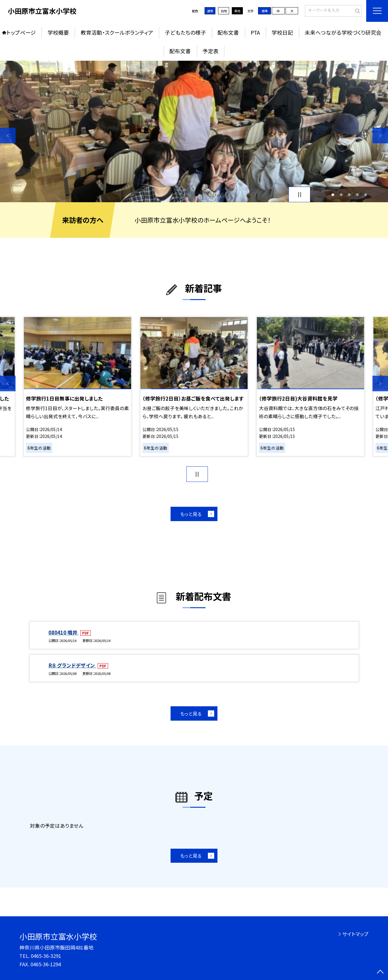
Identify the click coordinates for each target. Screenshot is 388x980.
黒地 (237, 11)
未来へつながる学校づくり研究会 (343, 32)
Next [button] (380, 136)
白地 (224, 11)
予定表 (211, 51)
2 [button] (341, 195)
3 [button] (349, 195)
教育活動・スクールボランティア (117, 32)
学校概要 (58, 32)
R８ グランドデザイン (72, 665)
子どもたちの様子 (185, 32)
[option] (194, 132)
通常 (210, 11)
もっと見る (191, 514)
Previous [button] (8, 136)
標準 (265, 11)
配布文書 (228, 32)
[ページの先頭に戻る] (380, 972)
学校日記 (282, 32)
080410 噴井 (64, 632)
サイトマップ (355, 934)
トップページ (21, 32)
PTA (255, 32)
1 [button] (333, 195)
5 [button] (366, 195)
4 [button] (357, 195)
